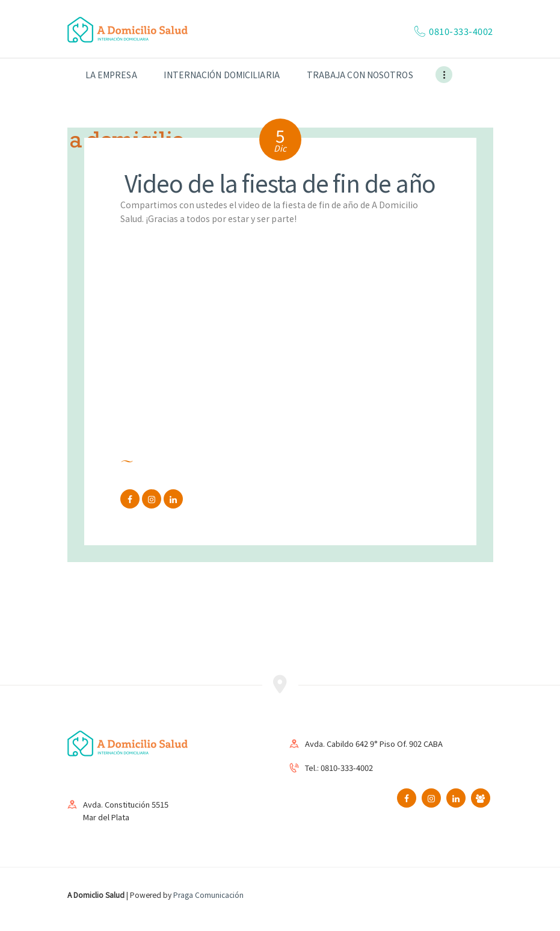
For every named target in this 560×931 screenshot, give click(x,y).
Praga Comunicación (208, 895)
